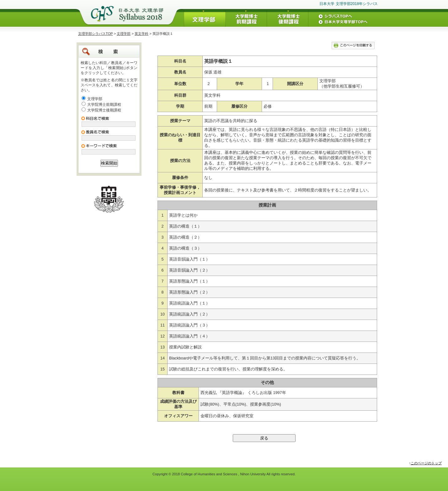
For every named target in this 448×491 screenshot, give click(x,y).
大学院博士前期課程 (104, 105)
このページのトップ (426, 463)
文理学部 (124, 34)
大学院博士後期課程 (104, 110)
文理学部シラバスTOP (96, 34)
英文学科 (141, 34)
